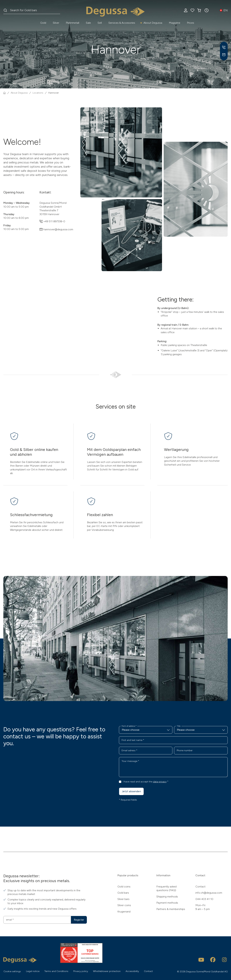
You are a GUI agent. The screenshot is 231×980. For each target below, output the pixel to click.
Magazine (175, 23)
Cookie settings (12, 971)
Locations (38, 93)
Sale (88, 23)
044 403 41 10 (204, 899)
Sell (100, 23)
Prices (190, 23)
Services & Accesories (122, 23)
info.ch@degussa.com (209, 893)
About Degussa (153, 23)
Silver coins (124, 905)
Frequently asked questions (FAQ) (166, 888)
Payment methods (167, 903)
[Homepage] (5, 93)
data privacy (160, 782)
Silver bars (123, 899)
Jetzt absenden (131, 791)
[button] (206, 10)
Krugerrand (124, 912)
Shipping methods (167, 897)
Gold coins (124, 887)
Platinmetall (72, 23)
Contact (200, 887)
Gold (43, 23)
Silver (56, 23)
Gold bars (123, 893)
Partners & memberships (171, 909)
